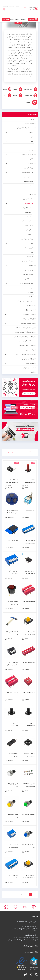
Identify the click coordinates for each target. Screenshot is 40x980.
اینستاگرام (37, 974)
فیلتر (29, 452)
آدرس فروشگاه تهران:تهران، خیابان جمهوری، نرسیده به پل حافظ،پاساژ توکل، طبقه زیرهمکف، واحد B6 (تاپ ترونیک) (23, 938)
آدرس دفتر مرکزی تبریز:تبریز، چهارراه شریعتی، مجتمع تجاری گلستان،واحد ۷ (25, 929)
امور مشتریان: (28, 922)
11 (15, 894)
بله (25, 974)
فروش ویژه (6, 19)
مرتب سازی (11, 452)
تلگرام (31, 974)
